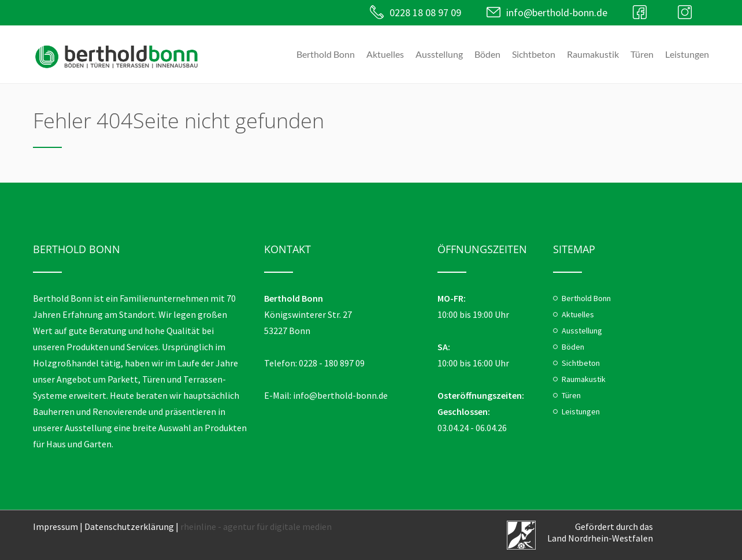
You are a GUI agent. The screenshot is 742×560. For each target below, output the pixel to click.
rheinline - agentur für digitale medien (256, 526)
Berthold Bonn (326, 54)
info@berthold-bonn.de (557, 12)
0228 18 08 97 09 (425, 12)
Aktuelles (385, 54)
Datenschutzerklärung (129, 526)
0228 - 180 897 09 (332, 363)
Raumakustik (593, 54)
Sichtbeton (534, 54)
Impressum (55, 526)
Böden (487, 54)
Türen (642, 54)
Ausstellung (439, 54)
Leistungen (687, 54)
